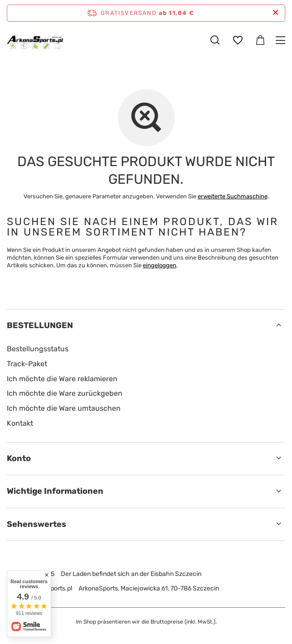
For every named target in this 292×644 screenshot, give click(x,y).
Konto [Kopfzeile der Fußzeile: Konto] (19, 458)
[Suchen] (215, 40)
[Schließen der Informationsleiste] (275, 13)
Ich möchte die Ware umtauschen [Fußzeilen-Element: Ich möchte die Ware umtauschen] (64, 408)
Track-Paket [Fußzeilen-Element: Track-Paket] (27, 364)
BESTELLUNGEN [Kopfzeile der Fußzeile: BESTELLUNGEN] (40, 325)
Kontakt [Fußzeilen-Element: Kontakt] (20, 423)
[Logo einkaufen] (35, 40)
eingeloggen (160, 265)
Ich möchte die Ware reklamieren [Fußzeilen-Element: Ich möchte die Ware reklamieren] (62, 379)
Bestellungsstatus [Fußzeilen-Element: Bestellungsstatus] (38, 349)
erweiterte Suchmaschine (233, 196)
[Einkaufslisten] (238, 40)
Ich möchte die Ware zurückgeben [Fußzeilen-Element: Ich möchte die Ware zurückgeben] (65, 393)
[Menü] (282, 40)
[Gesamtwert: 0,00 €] (260, 40)
